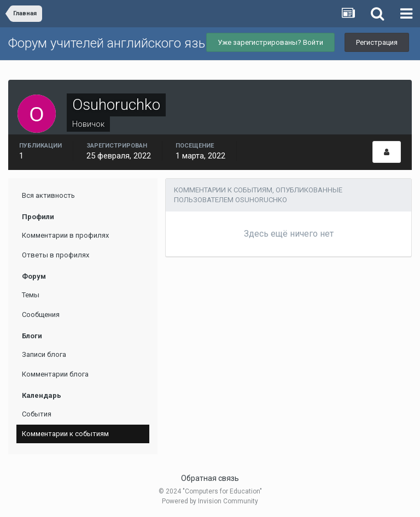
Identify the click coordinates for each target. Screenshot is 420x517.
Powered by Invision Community (210, 501)
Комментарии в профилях (65, 235)
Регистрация (377, 42)
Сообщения (41, 315)
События (37, 414)
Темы (31, 295)
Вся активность (48, 195)
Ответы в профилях (56, 255)
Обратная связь (210, 478)
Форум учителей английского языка (115, 43)
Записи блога (44, 354)
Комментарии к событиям (65, 434)
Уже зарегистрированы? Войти (270, 42)
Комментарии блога (55, 374)
